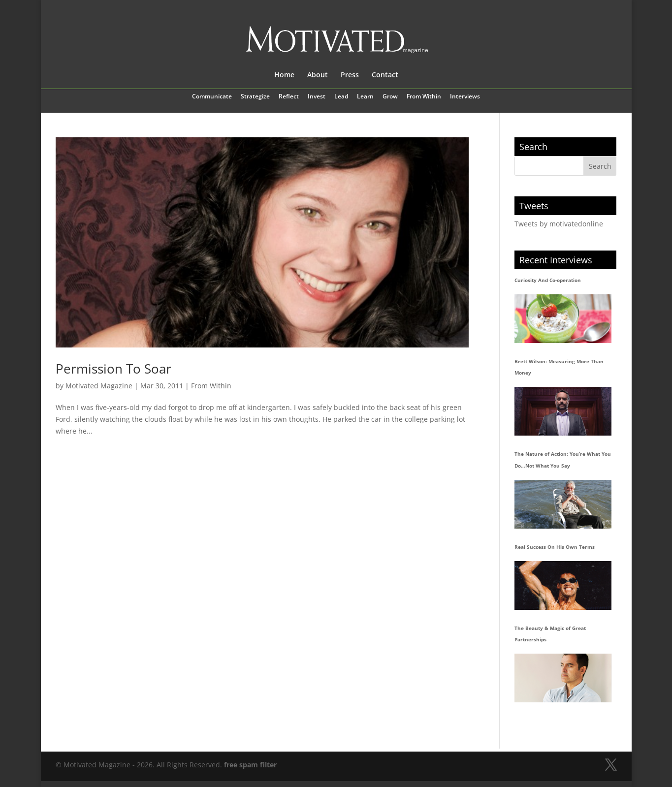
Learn (365, 97)
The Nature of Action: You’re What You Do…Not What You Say (563, 460)
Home (284, 75)
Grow (390, 97)
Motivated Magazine (99, 386)
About (318, 75)
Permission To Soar (113, 369)
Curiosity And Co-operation (548, 280)
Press (350, 75)
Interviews (465, 97)
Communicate (212, 97)
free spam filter (250, 765)
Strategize (255, 97)
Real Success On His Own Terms (555, 547)
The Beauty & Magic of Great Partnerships (550, 634)
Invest (317, 97)
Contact (385, 75)
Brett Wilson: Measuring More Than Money (559, 367)
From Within (424, 97)
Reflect (289, 97)
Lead (341, 97)
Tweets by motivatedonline (559, 224)
